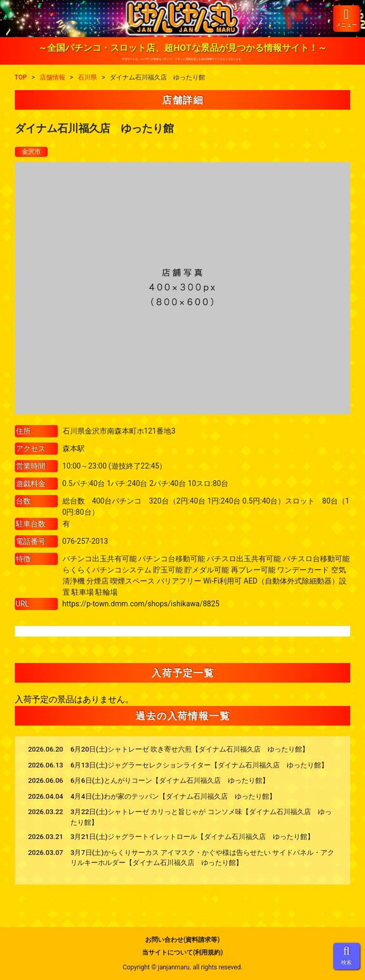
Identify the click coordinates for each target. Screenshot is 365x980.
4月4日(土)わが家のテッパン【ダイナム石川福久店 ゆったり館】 (173, 796)
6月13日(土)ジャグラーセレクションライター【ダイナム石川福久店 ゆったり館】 (199, 765)
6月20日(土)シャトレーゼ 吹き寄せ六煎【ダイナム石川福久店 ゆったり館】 (190, 749)
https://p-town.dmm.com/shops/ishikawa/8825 (141, 604)
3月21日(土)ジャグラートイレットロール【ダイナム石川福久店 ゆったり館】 (192, 837)
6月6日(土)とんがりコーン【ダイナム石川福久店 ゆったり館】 (170, 780)
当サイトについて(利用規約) (182, 952)
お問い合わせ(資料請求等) (182, 940)
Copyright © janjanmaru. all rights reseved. (182, 967)
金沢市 (31, 152)
